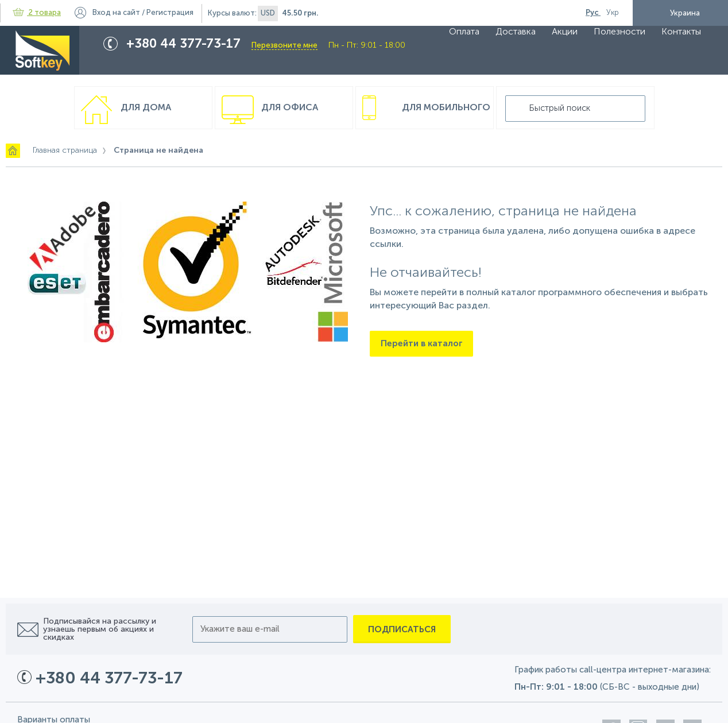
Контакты (681, 32)
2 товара (37, 13)
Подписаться (402, 630)
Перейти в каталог (422, 344)
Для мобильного (446, 108)
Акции (565, 32)
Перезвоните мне (284, 46)
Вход (116, 13)
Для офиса (290, 108)
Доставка (516, 32)
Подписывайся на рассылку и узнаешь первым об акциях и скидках (100, 629)
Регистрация (170, 13)
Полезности (619, 32)
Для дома (146, 108)
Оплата (464, 32)
